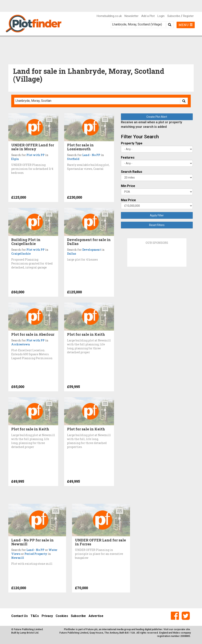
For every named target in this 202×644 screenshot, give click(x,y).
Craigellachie (21, 254)
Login (161, 16)
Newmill (18, 558)
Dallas (72, 254)
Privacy (47, 616)
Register (188, 16)
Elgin (15, 159)
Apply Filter (157, 215)
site (188, 629)
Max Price (128, 200)
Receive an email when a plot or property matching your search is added (151, 124)
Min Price (128, 186)
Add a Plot (148, 16)
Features (128, 157)
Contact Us (20, 616)
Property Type (132, 143)
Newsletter (131, 16)
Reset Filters (157, 225)
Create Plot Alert (157, 117)
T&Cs (35, 616)
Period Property (36, 554)
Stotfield (73, 159)
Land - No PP (91, 155)
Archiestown (21, 344)
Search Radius (132, 172)
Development (92, 250)
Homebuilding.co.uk (109, 16)
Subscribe (174, 16)
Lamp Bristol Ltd (29, 633)
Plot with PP (36, 155)
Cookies (62, 616)
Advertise (96, 616)
